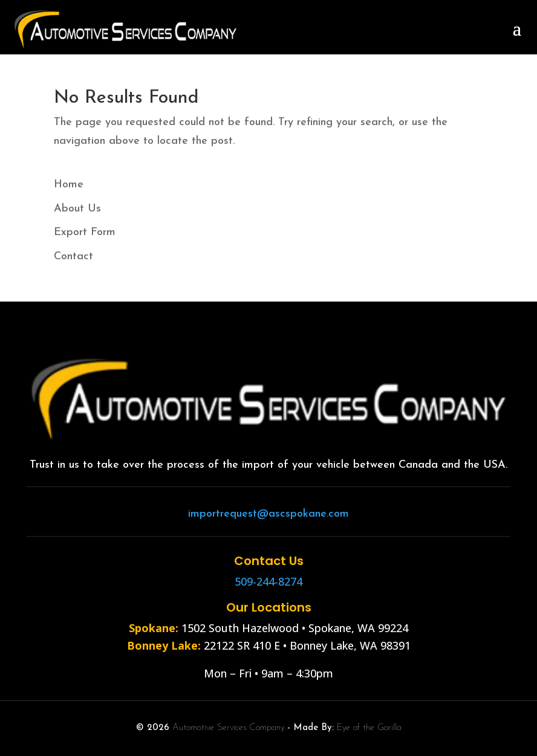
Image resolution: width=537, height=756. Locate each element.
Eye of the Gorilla (369, 728)
